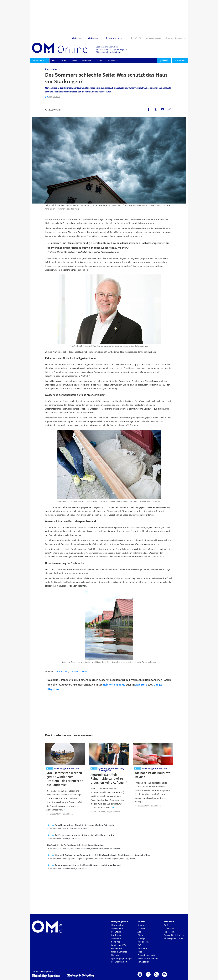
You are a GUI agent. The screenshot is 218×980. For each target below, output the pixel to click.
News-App (116, 942)
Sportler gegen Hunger (122, 958)
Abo (139, 932)
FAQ (139, 945)
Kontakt (141, 928)
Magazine (116, 955)
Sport (74, 61)
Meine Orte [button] (37, 61)
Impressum (169, 932)
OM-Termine (117, 928)
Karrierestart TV (118, 945)
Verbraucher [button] (61, 671)
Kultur (99, 61)
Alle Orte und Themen (148, 958)
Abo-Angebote (118, 925)
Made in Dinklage (119, 952)
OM (54, 61)
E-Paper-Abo (180, 61)
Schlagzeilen (143, 962)
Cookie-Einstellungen (174, 935)
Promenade (113, 61)
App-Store (141, 685)
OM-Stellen (116, 932)
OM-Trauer (116, 935)
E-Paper (141, 935)
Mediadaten (143, 942)
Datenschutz (170, 928)
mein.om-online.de (114, 685)
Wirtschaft (87, 61)
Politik (64, 61)
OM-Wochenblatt (119, 962)
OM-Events (116, 938)
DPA (47, 97)
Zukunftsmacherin (146, 955)
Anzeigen (142, 938)
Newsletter (143, 948)
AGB (166, 925)
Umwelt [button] (74, 671)
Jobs (140, 952)
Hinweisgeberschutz (173, 938)
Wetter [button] (85, 671)
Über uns (142, 925)
